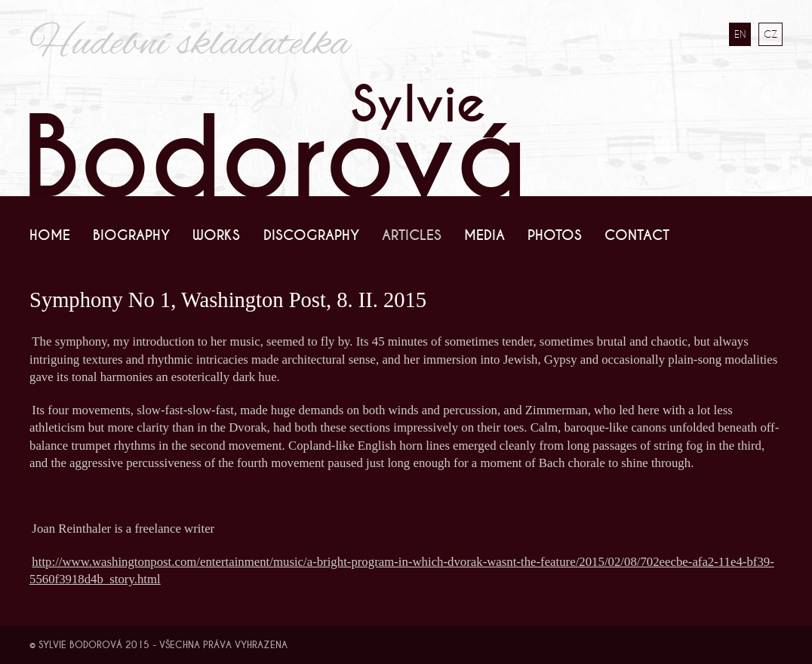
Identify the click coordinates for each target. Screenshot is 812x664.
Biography (131, 235)
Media (484, 235)
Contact (637, 235)
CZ (770, 34)
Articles (412, 235)
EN (740, 34)
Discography (311, 235)
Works (216, 235)
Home (50, 235)
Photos (555, 235)
